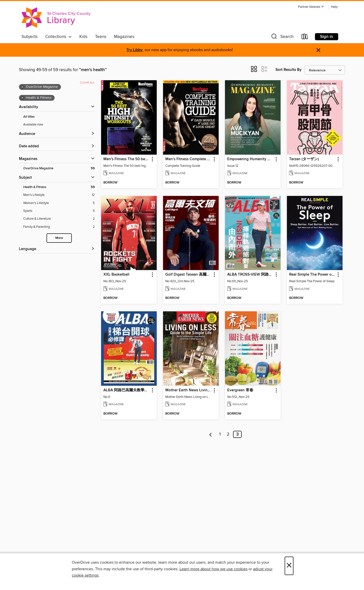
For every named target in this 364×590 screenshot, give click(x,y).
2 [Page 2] (228, 434)
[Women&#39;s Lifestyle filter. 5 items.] (59, 203)
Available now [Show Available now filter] (33, 125)
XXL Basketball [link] (116, 275)
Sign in (327, 37)
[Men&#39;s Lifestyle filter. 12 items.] (59, 195)
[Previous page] (211, 434)
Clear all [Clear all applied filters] (87, 83)
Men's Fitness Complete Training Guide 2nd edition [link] (188, 159)
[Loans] (305, 38)
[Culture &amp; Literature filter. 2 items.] (59, 219)
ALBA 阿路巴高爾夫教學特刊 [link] (127, 390)
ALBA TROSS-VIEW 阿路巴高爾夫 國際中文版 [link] (250, 275)
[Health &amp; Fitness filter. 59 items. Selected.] (59, 187)
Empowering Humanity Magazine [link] (250, 159)
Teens (101, 37)
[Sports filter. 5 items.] (59, 211)
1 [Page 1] (220, 434)
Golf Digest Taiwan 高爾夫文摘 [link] (188, 275)
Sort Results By (289, 70)
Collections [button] (59, 37)
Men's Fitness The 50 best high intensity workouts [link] (127, 159)
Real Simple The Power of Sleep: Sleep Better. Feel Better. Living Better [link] (312, 275)
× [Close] (289, 566)
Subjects (30, 37)
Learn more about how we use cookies (213, 569)
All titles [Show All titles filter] (29, 117)
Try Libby (134, 50)
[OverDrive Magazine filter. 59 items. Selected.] (59, 168)
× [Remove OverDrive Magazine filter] (22, 87)
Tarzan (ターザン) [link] (304, 159)
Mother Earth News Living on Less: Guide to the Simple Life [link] (188, 390)
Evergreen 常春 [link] (240, 390)
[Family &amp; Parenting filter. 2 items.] (59, 227)
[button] (311, 7)
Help (334, 7)
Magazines (124, 37)
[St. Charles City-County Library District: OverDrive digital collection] (56, 17)
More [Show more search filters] (59, 238)
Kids (83, 37)
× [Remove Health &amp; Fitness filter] (22, 98)
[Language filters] (57, 249)
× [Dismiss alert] (318, 50)
